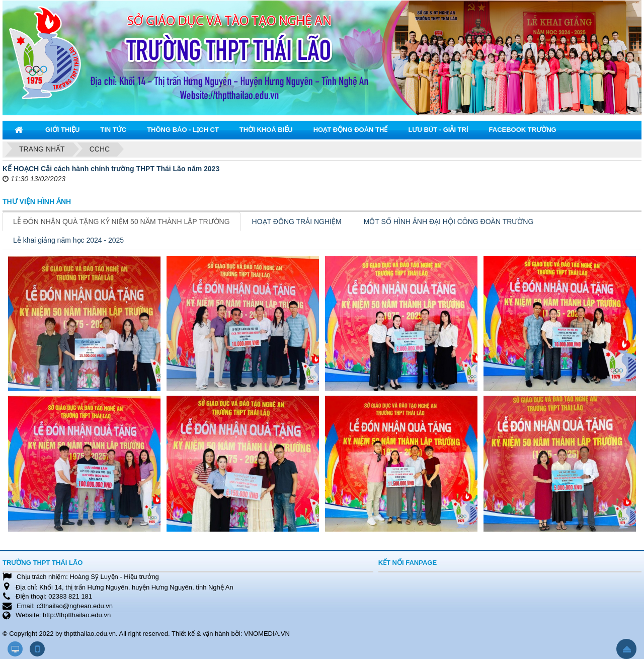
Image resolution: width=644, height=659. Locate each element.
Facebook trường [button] (523, 130)
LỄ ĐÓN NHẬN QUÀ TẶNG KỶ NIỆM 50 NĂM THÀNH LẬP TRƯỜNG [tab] (122, 222)
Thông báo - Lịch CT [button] (183, 130)
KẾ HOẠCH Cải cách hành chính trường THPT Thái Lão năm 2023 (111, 169)
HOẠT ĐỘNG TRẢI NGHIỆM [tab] (297, 222)
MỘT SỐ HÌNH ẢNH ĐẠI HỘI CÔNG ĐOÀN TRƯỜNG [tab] (449, 222)
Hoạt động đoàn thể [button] (351, 130)
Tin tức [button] (113, 130)
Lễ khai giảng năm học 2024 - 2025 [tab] (68, 240)
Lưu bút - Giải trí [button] (438, 130)
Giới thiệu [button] (62, 130)
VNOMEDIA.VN (267, 634)
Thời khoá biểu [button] (266, 130)
